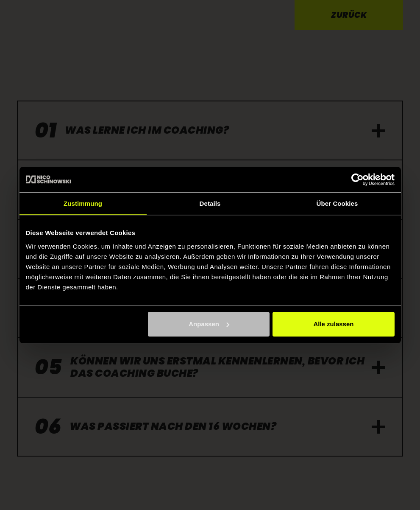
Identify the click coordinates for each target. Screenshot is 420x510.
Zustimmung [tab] (83, 203)
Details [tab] (210, 203)
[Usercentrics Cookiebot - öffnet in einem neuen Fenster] (357, 179)
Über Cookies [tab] (337, 203)
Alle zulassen (333, 324)
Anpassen (209, 324)
